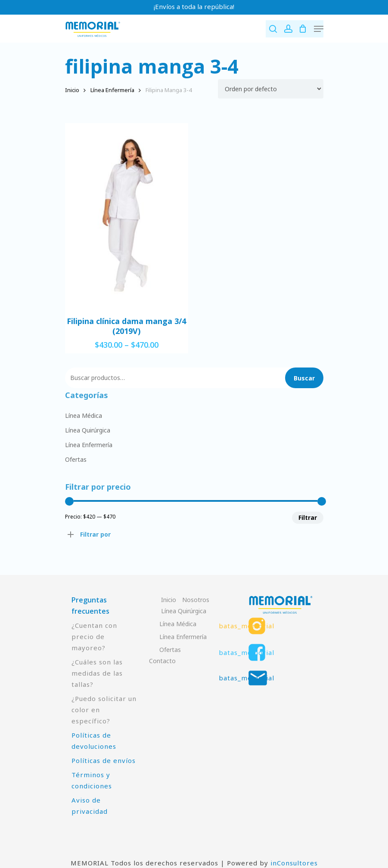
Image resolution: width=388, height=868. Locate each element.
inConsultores (294, 863)
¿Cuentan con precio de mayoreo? (94, 636)
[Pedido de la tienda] (271, 89)
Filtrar (308, 517)
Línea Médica (84, 415)
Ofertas (76, 459)
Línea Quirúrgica (88, 430)
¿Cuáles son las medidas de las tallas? (97, 673)
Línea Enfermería (112, 90)
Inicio (72, 90)
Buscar (304, 378)
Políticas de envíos (104, 760)
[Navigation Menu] (319, 29)
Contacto (162, 661)
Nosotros (196, 600)
